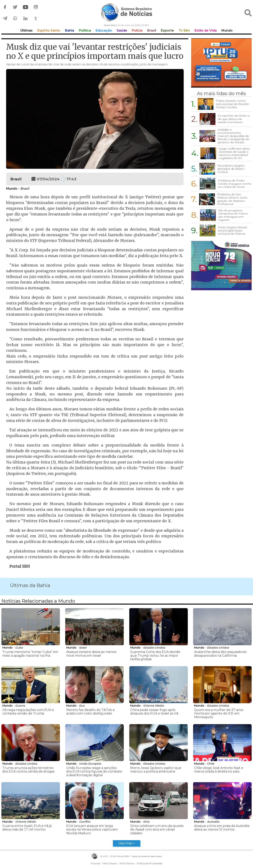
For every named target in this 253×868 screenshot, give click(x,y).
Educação (104, 30)
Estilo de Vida (206, 30)
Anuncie (95, 863)
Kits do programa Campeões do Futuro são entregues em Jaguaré (233, 215)
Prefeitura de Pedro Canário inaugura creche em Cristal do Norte (235, 184)
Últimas (26, 30)
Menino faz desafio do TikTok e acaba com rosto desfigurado (90, 712)
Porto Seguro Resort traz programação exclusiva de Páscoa (232, 230)
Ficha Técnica (127, 863)
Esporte (167, 30)
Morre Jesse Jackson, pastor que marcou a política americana (156, 770)
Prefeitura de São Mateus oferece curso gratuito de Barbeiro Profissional (232, 199)
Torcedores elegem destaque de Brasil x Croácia (231, 169)
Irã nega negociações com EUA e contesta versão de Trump (28, 712)
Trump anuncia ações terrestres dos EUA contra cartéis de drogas (28, 770)
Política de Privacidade (150, 863)
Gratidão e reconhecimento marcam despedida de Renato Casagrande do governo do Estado (234, 136)
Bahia (70, 30)
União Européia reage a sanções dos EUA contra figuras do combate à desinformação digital (94, 772)
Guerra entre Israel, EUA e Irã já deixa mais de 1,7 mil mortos (27, 828)
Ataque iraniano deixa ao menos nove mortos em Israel (91, 654)
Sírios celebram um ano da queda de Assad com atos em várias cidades (157, 830)
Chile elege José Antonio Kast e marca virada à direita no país (219, 770)
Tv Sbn (184, 30)
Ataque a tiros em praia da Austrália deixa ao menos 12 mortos (222, 828)
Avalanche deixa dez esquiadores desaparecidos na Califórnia (220, 654)
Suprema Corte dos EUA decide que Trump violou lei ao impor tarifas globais (155, 655)
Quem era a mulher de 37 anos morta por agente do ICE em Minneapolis (219, 714)
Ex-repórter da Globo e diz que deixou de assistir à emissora (234, 119)
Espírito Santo (49, 30)
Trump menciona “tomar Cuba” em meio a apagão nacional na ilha (30, 654)
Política (85, 30)
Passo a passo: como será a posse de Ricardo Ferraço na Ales (232, 104)
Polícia (137, 30)
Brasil (152, 30)
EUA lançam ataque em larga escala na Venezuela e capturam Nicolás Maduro (92, 830)
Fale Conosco (110, 863)
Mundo (227, 30)
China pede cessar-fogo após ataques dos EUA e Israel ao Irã (154, 712)
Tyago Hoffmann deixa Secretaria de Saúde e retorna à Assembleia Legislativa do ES (234, 153)
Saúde (122, 30)
